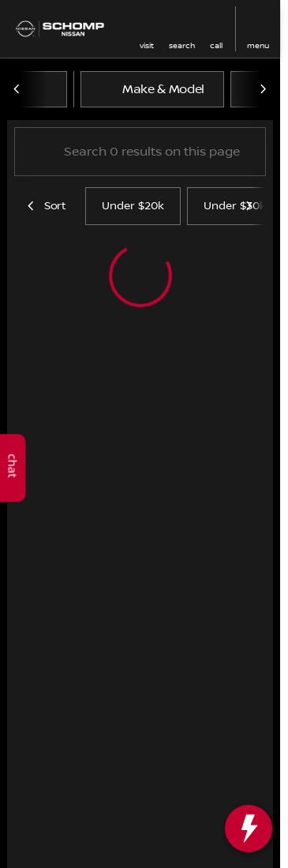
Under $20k (133, 206)
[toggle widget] (249, 829)
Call (216, 45)
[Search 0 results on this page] (140, 152)
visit (147, 45)
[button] (147, 29)
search (182, 45)
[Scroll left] (17, 89)
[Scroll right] (263, 89)
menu (258, 45)
